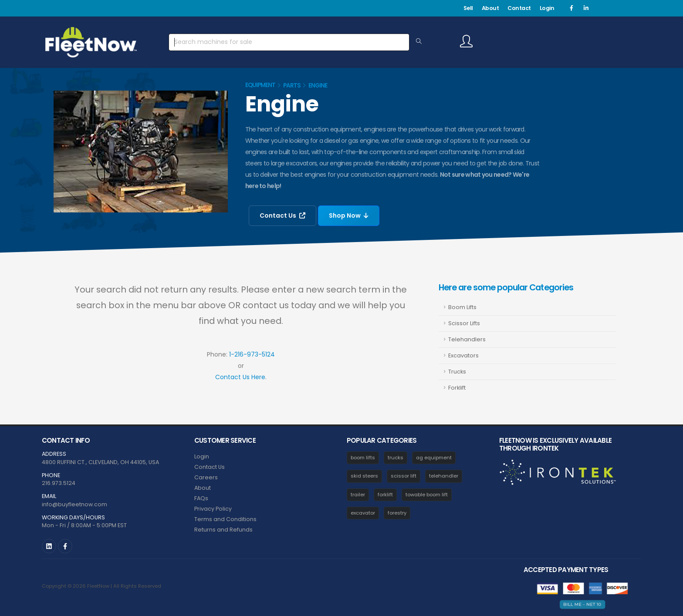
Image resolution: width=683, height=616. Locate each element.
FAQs (201, 498)
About (490, 8)
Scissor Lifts (464, 323)
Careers (206, 477)
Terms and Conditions (225, 519)
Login (547, 8)
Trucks (457, 372)
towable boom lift (427, 495)
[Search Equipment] (419, 42)
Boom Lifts (462, 307)
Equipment (260, 85)
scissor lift (404, 476)
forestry (397, 513)
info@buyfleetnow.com (74, 504)
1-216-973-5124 (252, 354)
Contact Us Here (240, 377)
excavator (363, 513)
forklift (385, 495)
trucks (396, 458)
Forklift (457, 388)
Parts (292, 86)
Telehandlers (467, 339)
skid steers (364, 476)
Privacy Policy (213, 509)
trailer (358, 495)
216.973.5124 (59, 483)
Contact (519, 8)
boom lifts (363, 458)
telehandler (444, 476)
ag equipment (434, 458)
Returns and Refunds (223, 530)
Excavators (463, 355)
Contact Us (282, 215)
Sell (468, 8)
